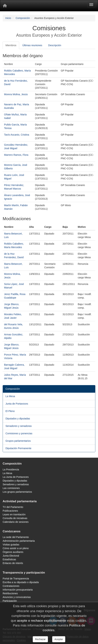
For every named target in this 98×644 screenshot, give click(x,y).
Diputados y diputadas (18, 419)
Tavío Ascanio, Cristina (17, 135)
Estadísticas (9, 559)
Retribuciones (10, 593)
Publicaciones (10, 511)
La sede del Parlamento (16, 537)
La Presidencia (11, 470)
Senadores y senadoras (19, 426)
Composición (23, 18)
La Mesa (10, 396)
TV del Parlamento (13, 507)
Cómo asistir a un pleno (16, 548)
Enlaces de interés (13, 563)
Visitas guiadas (11, 545)
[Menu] (91, 5)
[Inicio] (5, 6)
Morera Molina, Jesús (16, 94)
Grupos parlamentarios (18, 441)
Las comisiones (11, 488)
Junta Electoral (11, 556)
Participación (10, 601)
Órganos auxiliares (13, 552)
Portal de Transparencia (16, 579)
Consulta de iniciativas (15, 518)
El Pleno (10, 411)
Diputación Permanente (18, 448)
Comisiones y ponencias (19, 433)
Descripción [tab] (55, 45)
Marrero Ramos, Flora (16, 155)
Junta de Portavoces (17, 404)
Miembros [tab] (11, 45)
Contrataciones (11, 586)
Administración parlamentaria (19, 541)
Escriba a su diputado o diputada (21, 582)
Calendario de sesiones (16, 522)
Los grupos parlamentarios (17, 492)
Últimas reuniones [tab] (32, 45)
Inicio (8, 18)
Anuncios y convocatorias (17, 597)
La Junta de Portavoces (16, 477)
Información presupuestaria (18, 590)
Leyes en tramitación (14, 514)
